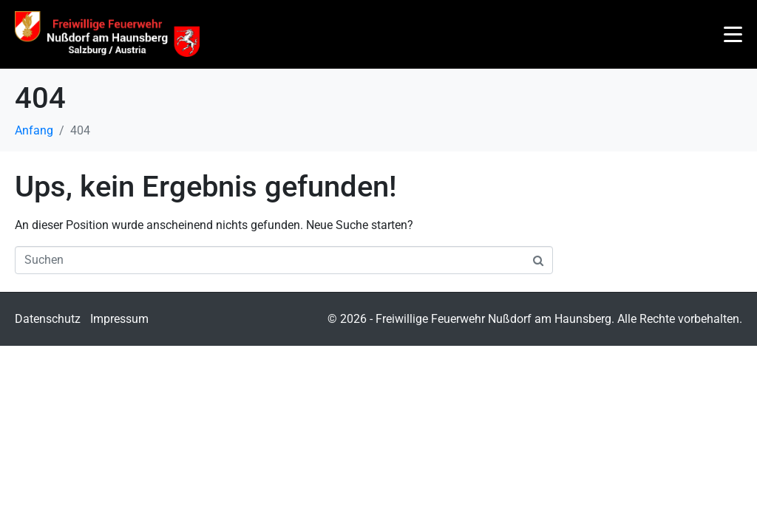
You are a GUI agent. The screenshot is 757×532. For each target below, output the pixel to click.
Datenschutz (48, 319)
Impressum (119, 319)
